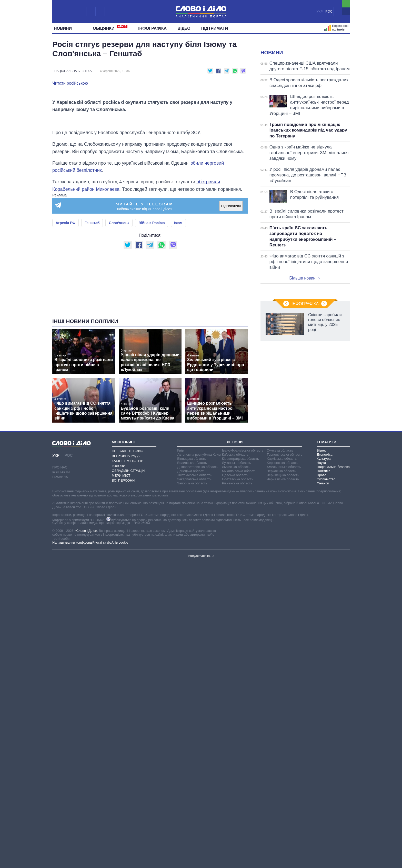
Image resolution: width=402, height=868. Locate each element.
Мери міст (121, 669)
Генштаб (92, 353)
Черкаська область (281, 665)
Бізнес (321, 644)
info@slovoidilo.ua (201, 750)
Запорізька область (192, 677)
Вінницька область (192, 652)
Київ (180, 644)
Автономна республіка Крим (199, 648)
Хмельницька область (284, 661)
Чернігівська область (283, 673)
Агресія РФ (66, 353)
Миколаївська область (239, 665)
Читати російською (70, 83)
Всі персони (123, 674)
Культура (324, 652)
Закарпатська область (194, 673)
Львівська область (236, 661)
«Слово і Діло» (86, 725)
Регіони (235, 636)
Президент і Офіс (127, 645)
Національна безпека (73, 71)
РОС (329, 11)
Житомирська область (194, 669)
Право (321, 669)
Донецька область (191, 665)
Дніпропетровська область (198, 661)
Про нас (60, 661)
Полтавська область (238, 673)
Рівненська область (237, 677)
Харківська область (282, 652)
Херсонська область (282, 657)
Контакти (61, 666)
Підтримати (215, 28)
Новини (65, 28)
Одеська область (235, 669)
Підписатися (231, 336)
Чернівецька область (283, 669)
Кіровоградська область (240, 652)
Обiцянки (110, 28)
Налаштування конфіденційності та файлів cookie (90, 736)
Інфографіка (152, 28)
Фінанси (323, 677)
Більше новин (305, 342)
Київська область (235, 648)
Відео (184, 28)
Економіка (324, 648)
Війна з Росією (152, 353)
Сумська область (280, 644)
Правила (60, 671)
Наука (321, 657)
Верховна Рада (126, 650)
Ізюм (178, 353)
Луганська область (236, 657)
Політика (323, 665)
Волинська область (192, 657)
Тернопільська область (284, 648)
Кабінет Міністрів (128, 655)
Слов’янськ (119, 353)
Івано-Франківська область (243, 644)
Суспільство (326, 673)
